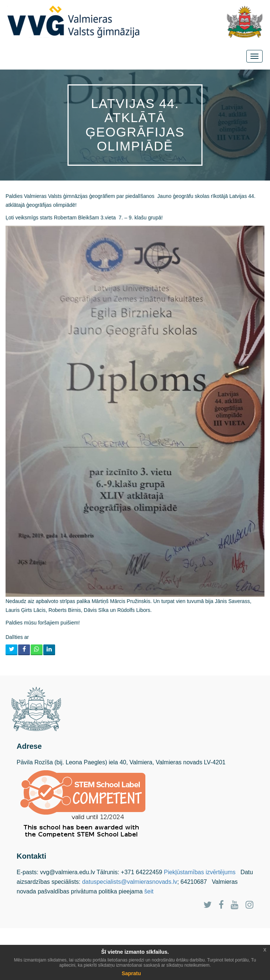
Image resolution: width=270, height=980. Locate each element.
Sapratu (131, 973)
